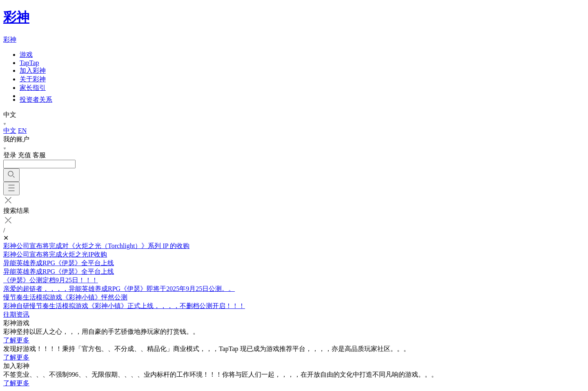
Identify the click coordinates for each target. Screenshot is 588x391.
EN (22, 131)
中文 (10, 131)
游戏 (26, 55)
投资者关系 (36, 99)
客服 (39, 155)
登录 (10, 155)
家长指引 (33, 88)
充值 (24, 155)
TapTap (29, 63)
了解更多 (16, 340)
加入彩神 (33, 70)
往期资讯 (16, 314)
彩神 (16, 17)
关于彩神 (33, 79)
